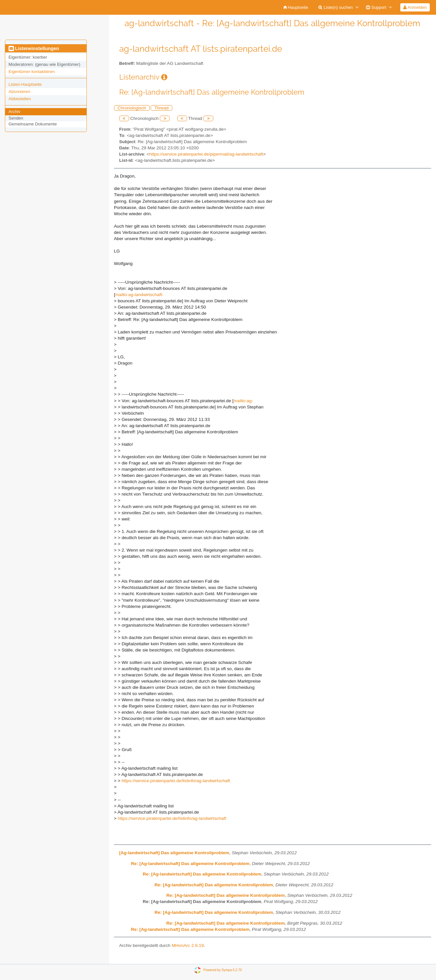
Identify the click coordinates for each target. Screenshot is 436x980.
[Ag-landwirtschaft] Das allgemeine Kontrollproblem (174, 853)
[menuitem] (296, 7)
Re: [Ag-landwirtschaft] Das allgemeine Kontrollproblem (190, 864)
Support (376, 7)
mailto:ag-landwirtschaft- (139, 295)
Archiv (14, 112)
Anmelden (415, 7)
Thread (161, 108)
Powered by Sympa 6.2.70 (223, 970)
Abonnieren (19, 92)
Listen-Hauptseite (25, 84)
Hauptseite (296, 7)
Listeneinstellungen (34, 48)
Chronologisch (132, 108)
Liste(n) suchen (336, 7)
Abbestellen (20, 99)
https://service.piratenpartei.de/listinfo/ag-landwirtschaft (176, 781)
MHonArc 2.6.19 (188, 945)
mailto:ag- (243, 401)
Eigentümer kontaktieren (32, 72)
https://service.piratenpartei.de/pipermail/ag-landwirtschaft (206, 154)
